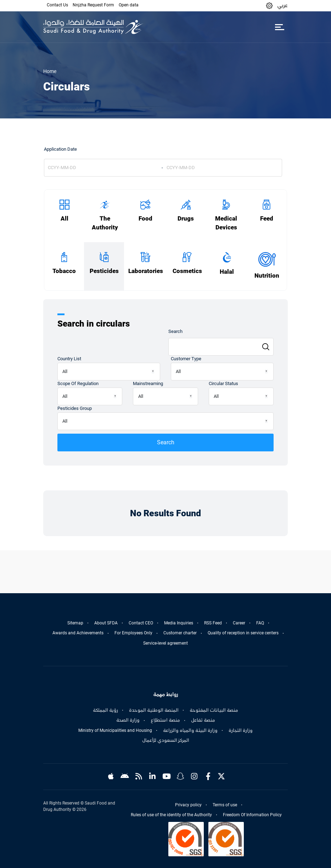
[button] (269, 5)
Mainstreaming (148, 383)
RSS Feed (213, 623)
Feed (267, 219)
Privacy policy (188, 805)
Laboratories (146, 271)
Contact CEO (141, 623)
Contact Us (57, 5)
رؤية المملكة (105, 710)
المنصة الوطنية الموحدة (154, 710)
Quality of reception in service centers (243, 633)
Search (175, 331)
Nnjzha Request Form (93, 5)
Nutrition (267, 276)
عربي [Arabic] (282, 5)
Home (50, 71)
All (64, 219)
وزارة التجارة (241, 730)
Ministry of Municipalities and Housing (115, 730)
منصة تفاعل (203, 720)
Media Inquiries (179, 623)
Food (145, 219)
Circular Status (223, 383)
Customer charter (180, 633)
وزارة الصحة (128, 720)
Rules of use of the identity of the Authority (171, 815)
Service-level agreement (165, 643)
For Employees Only (133, 633)
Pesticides (104, 271)
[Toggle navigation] (279, 27)
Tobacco (64, 271)
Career (239, 623)
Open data (129, 5)
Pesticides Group (75, 408)
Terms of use (225, 805)
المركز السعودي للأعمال (166, 740)
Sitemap (75, 623)
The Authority (105, 223)
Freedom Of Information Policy (252, 815)
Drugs (186, 219)
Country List (69, 359)
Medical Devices (226, 223)
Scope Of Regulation (78, 383)
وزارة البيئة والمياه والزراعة (190, 730)
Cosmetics (187, 271)
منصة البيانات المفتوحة (214, 710)
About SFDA (106, 623)
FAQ (260, 623)
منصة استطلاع (165, 720)
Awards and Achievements (78, 633)
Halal (227, 272)
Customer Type (186, 359)
